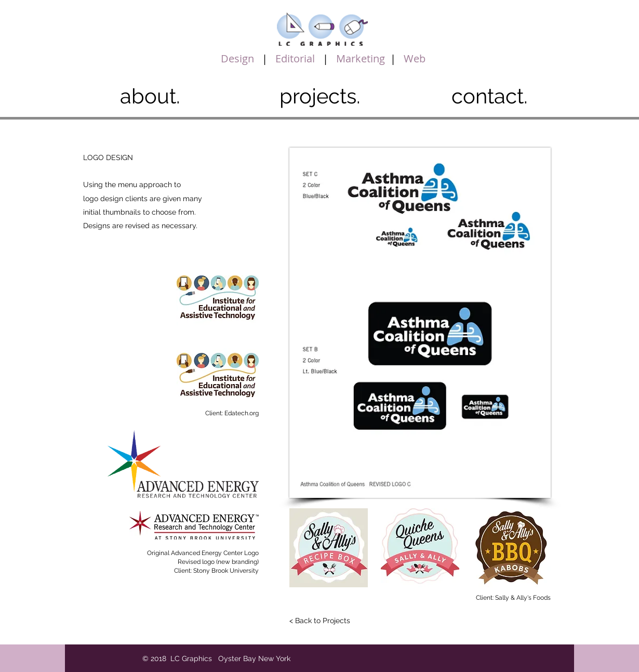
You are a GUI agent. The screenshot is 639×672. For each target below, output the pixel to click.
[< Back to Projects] (319, 621)
